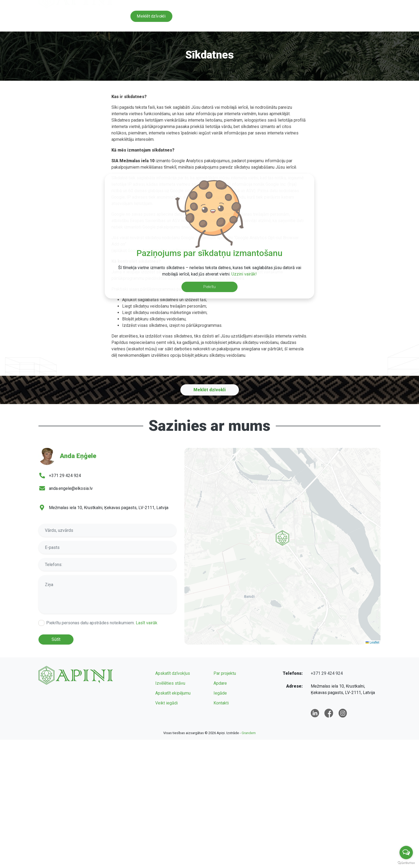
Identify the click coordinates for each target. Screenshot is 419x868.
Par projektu (229, 20)
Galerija (261, 20)
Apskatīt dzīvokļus (173, 673)
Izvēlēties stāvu (170, 683)
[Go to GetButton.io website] (406, 863)
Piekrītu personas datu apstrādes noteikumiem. (102, 623)
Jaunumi (344, 20)
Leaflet (372, 642)
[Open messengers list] (406, 852)
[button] (282, 549)
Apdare (288, 20)
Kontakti (373, 20)
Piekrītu (210, 287)
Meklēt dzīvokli (151, 16)
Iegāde (315, 20)
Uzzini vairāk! (244, 274)
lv (357, 4)
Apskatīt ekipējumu (173, 693)
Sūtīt (56, 639)
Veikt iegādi (166, 703)
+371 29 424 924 (262, 4)
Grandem (249, 733)
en (367, 4)
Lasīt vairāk (147, 623)
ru (378, 4)
